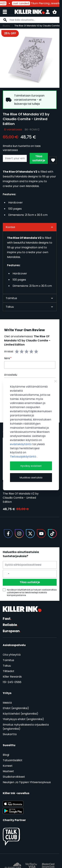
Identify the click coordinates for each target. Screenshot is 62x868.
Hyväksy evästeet (31, 466)
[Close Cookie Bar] (55, 381)
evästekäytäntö (21, 444)
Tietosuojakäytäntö (23, 457)
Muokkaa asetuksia (31, 478)
